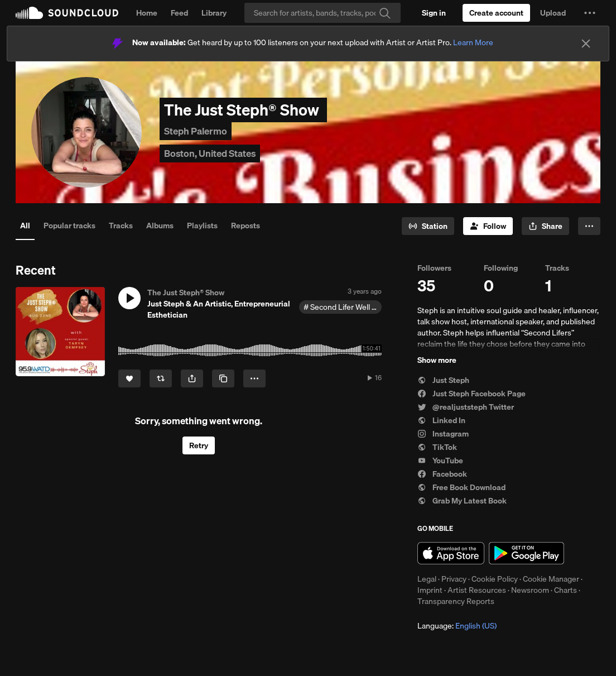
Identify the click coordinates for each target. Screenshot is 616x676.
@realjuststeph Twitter (466, 407)
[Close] (586, 44)
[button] (590, 13)
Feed (179, 13)
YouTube (440, 461)
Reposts (246, 226)
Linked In (441, 420)
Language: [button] (457, 626)
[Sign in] (434, 13)
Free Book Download (461, 487)
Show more (437, 360)
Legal (427, 579)
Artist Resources (477, 590)
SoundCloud (67, 13)
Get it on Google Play (526, 553)
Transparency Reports (456, 601)
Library (214, 13)
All (25, 226)
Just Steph (443, 380)
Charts (566, 590)
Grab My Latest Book (462, 501)
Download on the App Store (451, 553)
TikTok (437, 447)
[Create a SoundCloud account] (496, 13)
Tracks (121, 226)
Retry (199, 445)
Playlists (202, 226)
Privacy (454, 579)
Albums (160, 226)
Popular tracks (69, 226)
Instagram (443, 434)
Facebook (442, 474)
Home (147, 13)
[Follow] (488, 226)
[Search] (323, 13)
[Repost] (161, 378)
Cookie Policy (495, 579)
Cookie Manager (551, 579)
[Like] (129, 378)
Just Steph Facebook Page (471, 394)
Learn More (473, 42)
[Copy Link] (223, 378)
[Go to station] (428, 226)
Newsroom (530, 590)
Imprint (430, 590)
